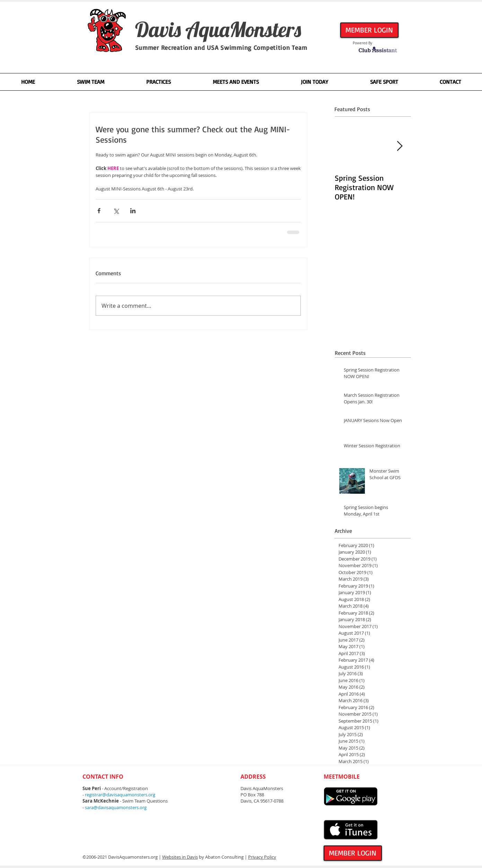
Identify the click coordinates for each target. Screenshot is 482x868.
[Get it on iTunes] (351, 830)
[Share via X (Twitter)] (116, 211)
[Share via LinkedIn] (133, 211)
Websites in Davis (180, 857)
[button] (90, 82)
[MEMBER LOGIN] (369, 30)
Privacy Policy (262, 857)
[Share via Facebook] (99, 211)
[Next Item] (400, 147)
